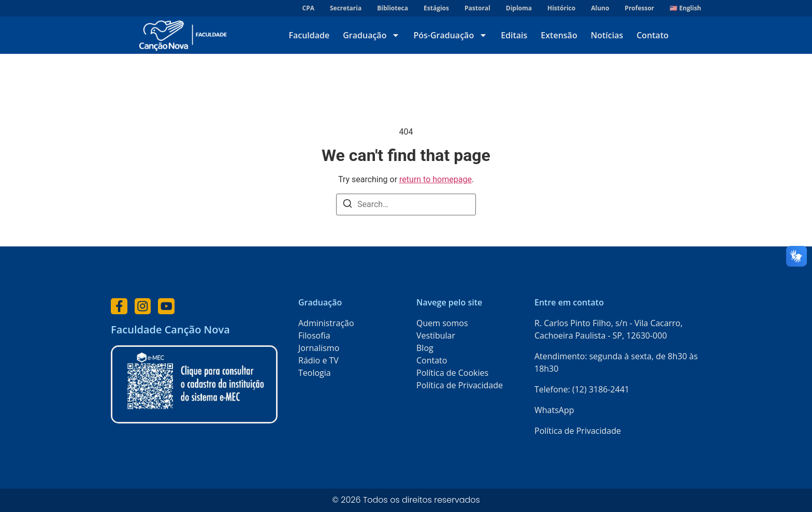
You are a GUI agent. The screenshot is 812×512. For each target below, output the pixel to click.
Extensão (559, 35)
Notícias (607, 35)
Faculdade (309, 35)
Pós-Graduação (450, 35)
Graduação (371, 35)
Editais (514, 35)
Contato (653, 35)
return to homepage (436, 179)
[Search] (347, 205)
